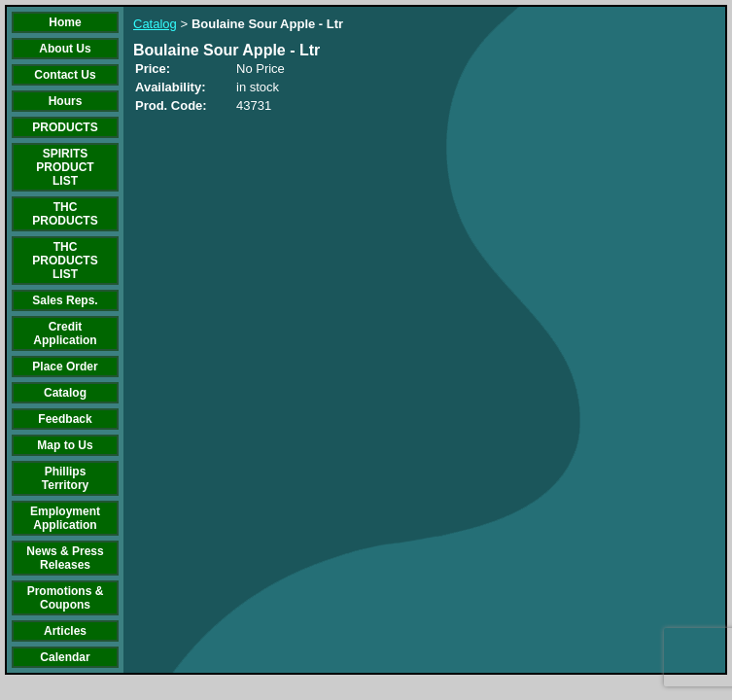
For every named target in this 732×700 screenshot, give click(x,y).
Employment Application (65, 518)
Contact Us (65, 75)
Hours (66, 101)
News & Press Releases (65, 558)
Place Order (65, 367)
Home (65, 22)
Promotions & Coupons (66, 598)
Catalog (65, 393)
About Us (65, 49)
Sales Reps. (65, 300)
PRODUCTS (65, 127)
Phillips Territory (65, 478)
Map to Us (65, 445)
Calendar (65, 657)
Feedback (65, 419)
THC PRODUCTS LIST (65, 261)
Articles (65, 631)
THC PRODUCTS (65, 214)
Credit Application (65, 333)
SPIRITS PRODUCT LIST (65, 167)
